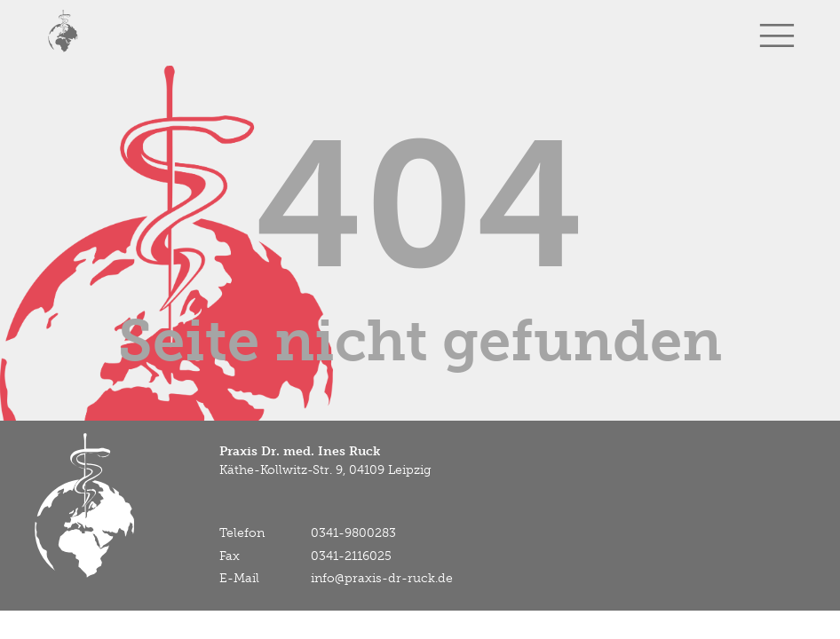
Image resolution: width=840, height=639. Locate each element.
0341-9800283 (353, 533)
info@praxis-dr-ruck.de (382, 578)
